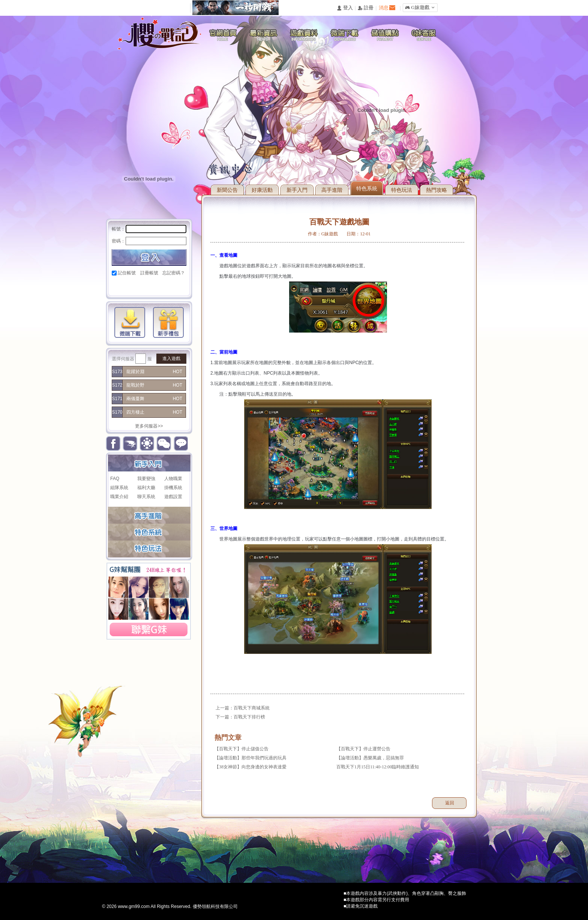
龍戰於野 (135, 385)
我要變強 (146, 479)
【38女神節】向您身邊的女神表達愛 (250, 767)
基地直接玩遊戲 (156, 286)
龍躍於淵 (135, 372)
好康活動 (262, 190)
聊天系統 (146, 497)
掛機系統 (173, 488)
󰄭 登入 (345, 8)
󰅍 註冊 (366, 8)
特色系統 (367, 188)
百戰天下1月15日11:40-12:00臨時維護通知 (378, 767)
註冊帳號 (149, 273)
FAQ (115, 479)
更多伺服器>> (149, 426)
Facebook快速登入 (118, 286)
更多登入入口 (181, 286)
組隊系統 (119, 488)
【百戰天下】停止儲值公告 (241, 749)
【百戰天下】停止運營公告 (363, 749)
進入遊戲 (171, 358)
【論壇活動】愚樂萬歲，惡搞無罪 (370, 758)
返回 (450, 803)
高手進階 (332, 190)
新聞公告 (227, 190)
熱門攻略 (436, 190)
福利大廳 (146, 488)
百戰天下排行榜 (249, 717)
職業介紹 (119, 497)
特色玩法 (402, 190)
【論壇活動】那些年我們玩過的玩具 (250, 758)
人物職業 (173, 479)
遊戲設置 (173, 497)
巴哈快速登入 (143, 286)
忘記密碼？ (174, 273)
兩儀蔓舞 (135, 399)
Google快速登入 (130, 286)
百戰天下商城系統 (252, 708)
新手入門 (297, 190)
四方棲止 (135, 412)
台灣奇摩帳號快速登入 (169, 286)
